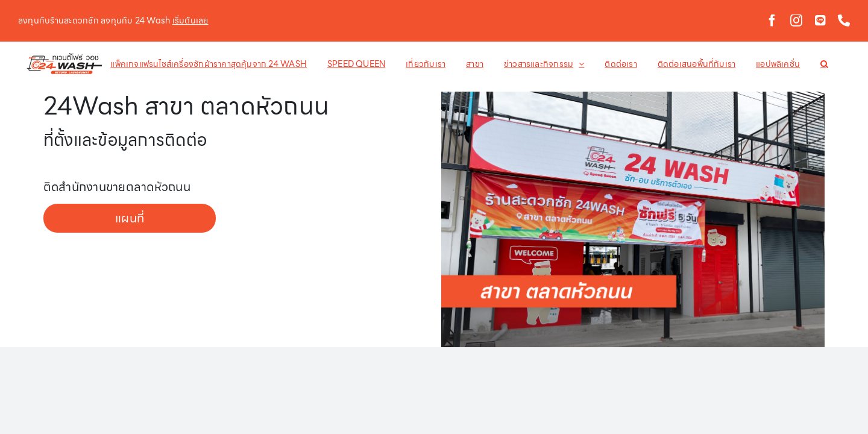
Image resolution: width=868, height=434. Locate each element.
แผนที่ (130, 218)
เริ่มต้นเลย (190, 20)
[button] (815, 64)
